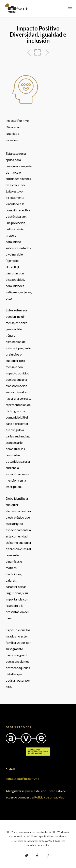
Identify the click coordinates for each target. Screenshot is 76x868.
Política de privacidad (49, 797)
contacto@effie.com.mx (22, 778)
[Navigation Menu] (70, 9)
